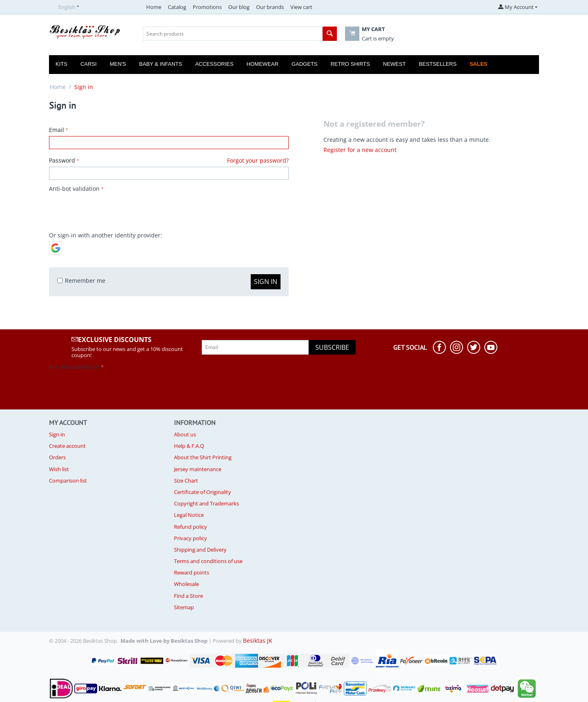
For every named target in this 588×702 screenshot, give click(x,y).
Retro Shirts (350, 64)
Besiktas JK (258, 641)
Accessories (214, 64)
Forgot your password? (258, 160)
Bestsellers (438, 64)
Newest (394, 64)
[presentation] (111, 210)
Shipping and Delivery (200, 550)
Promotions (207, 7)
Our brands (270, 7)
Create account (67, 446)
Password (62, 160)
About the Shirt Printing (203, 457)
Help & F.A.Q (189, 446)
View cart (301, 7)
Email (57, 130)
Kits (61, 64)
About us (185, 434)
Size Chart (186, 481)
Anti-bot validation (74, 189)
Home (154, 7)
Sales (478, 64)
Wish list (59, 469)
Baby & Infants (161, 64)
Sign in (266, 282)
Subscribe (332, 347)
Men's (118, 64)
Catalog (177, 7)
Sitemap (184, 607)
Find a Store (188, 596)
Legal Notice (189, 515)
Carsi (89, 64)
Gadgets (305, 64)
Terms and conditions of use (208, 561)
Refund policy (190, 527)
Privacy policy (190, 538)
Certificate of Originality (203, 492)
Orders (57, 457)
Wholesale (186, 584)
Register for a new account (360, 150)
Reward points (192, 572)
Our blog (239, 7)
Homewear (263, 64)
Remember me (81, 281)
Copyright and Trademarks (206, 503)
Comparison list (68, 481)
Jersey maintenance (198, 469)
